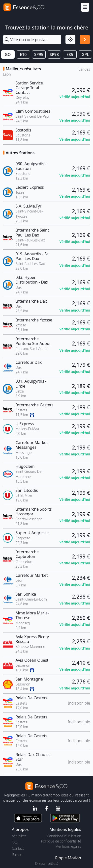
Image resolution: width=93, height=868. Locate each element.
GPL (85, 54)
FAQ (15, 842)
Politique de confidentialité (61, 841)
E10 (23, 54)
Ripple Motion (68, 858)
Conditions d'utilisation (64, 836)
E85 (70, 54)
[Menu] (85, 7)
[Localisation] (70, 40)
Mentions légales (68, 846)
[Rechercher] (85, 40)
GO (8, 54)
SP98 (54, 54)
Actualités (19, 836)
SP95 (39, 54)
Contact (18, 848)
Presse (17, 855)
